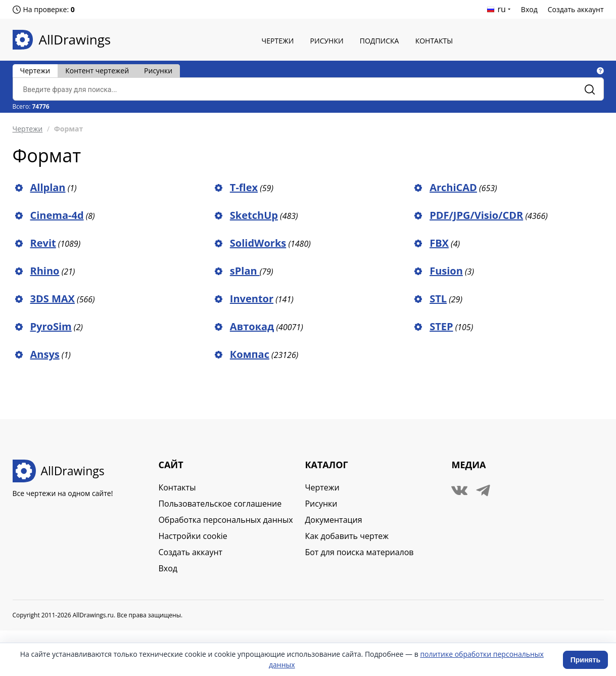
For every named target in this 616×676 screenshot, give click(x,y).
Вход (529, 9)
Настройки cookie (193, 536)
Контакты (434, 41)
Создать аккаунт (576, 9)
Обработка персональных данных (225, 520)
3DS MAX (53, 299)
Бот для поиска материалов (359, 552)
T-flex (244, 187)
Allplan (48, 187)
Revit (43, 243)
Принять (585, 660)
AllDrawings (75, 39)
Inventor (252, 299)
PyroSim (51, 326)
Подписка (380, 41)
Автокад (252, 326)
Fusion (446, 271)
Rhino (45, 271)
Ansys (45, 354)
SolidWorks (258, 243)
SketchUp (254, 215)
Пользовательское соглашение (220, 504)
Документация (333, 520)
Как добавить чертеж (347, 536)
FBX (439, 243)
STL (438, 299)
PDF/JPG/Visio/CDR (476, 215)
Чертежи (278, 41)
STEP (441, 326)
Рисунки (327, 41)
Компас (250, 354)
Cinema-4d (57, 215)
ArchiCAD (453, 187)
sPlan (245, 271)
